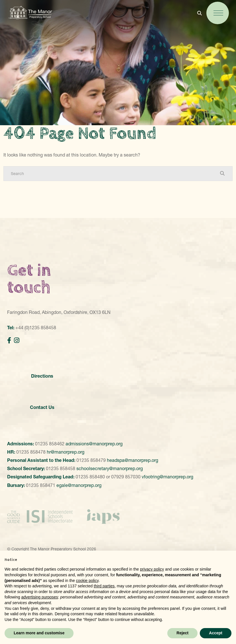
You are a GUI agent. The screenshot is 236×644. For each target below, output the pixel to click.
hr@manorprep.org (66, 452)
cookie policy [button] (87, 581)
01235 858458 (61, 468)
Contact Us (42, 407)
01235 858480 (90, 477)
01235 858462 (50, 444)
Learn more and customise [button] (39, 633)
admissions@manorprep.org (94, 444)
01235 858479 (91, 460)
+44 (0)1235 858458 (36, 328)
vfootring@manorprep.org (167, 477)
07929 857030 (126, 477)
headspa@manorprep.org (133, 460)
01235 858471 (41, 485)
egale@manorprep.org (79, 485)
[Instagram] (17, 340)
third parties (104, 586)
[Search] (112, 174)
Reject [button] (182, 633)
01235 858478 (31, 452)
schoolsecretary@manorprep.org (110, 468)
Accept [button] (216, 633)
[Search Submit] (222, 173)
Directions (42, 376)
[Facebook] (9, 340)
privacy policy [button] (152, 569)
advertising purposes (39, 597)
